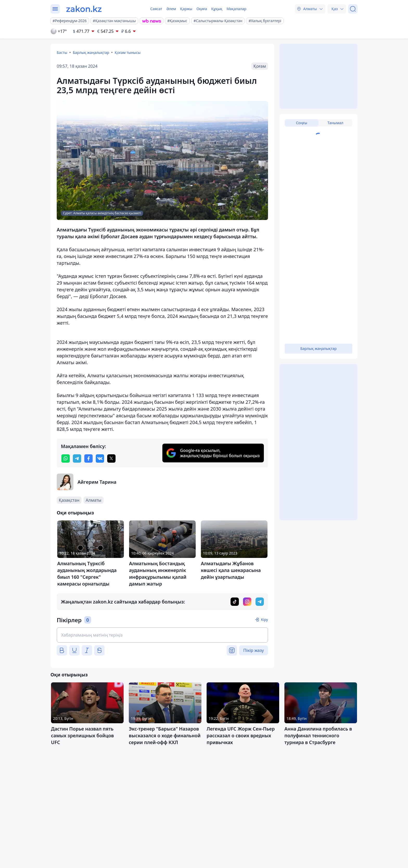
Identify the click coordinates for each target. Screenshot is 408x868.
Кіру (264, 619)
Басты (62, 52)
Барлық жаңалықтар (91, 52)
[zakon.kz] (84, 9)
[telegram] (77, 458)
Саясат (156, 9)
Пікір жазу (254, 650)
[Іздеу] (353, 9)
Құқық (217, 9)
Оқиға (202, 9)
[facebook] (88, 458)
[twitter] (111, 458)
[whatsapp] (66, 458)
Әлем (171, 9)
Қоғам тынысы (128, 52)
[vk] (100, 458)
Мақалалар (236, 9)
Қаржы (186, 9)
